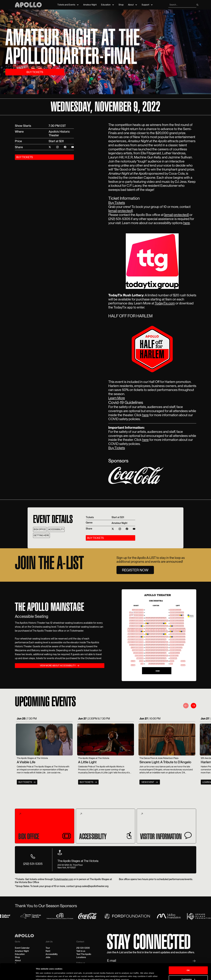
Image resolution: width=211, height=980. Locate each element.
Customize (188, 967)
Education (106, 5)
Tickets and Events (66, 5)
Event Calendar (22, 948)
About (131, 5)
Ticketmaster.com (63, 879)
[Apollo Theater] (28, 5)
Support (145, 5)
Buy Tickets (117, 203)
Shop (121, 5)
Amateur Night (90, 5)
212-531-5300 (83, 948)
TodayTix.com (165, 303)
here (187, 223)
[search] (182, 5)
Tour (48, 948)
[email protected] (121, 211)
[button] (186, 706)
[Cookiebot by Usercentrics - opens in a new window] (18, 975)
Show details (42, 975)
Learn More (117, 398)
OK (188, 958)
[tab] (45, 826)
